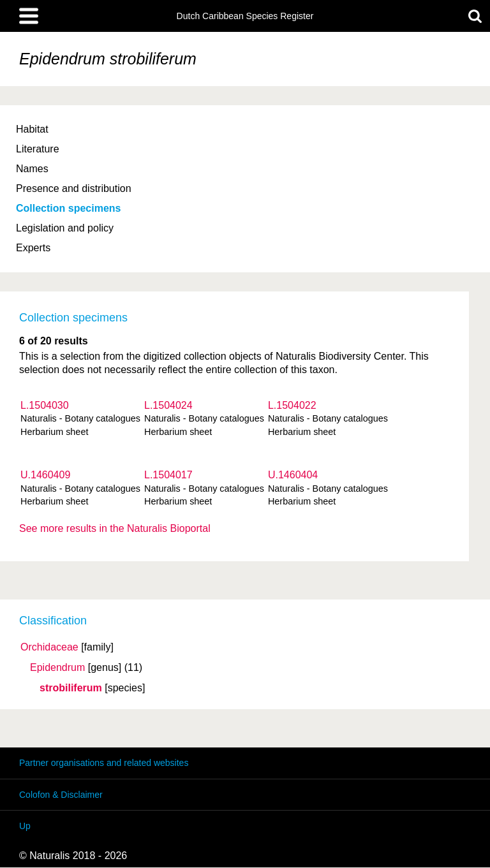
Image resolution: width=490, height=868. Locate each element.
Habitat (32, 129)
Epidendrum (57, 668)
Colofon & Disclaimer (61, 795)
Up (25, 826)
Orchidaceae (49, 647)
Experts (33, 248)
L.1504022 (292, 405)
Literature (38, 149)
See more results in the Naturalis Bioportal (115, 528)
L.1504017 (168, 475)
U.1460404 (293, 475)
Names (32, 169)
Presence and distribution (74, 188)
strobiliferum (71, 688)
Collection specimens (69, 208)
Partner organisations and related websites (104, 763)
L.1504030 (45, 405)
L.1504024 (168, 405)
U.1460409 (45, 475)
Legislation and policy (65, 228)
